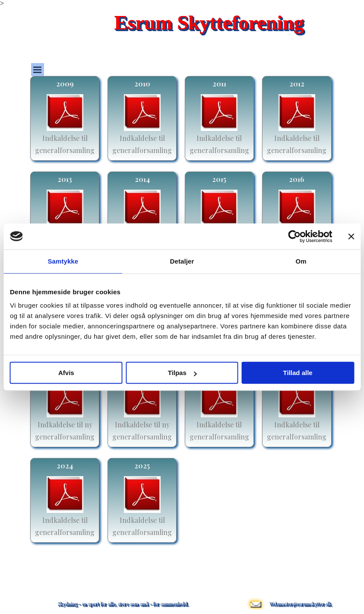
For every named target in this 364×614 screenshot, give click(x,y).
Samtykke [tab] (63, 261)
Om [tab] (301, 261)
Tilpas (182, 373)
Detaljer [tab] (182, 261)
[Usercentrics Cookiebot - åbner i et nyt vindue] (294, 236)
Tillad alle (298, 373)
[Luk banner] (351, 236)
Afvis (66, 373)
